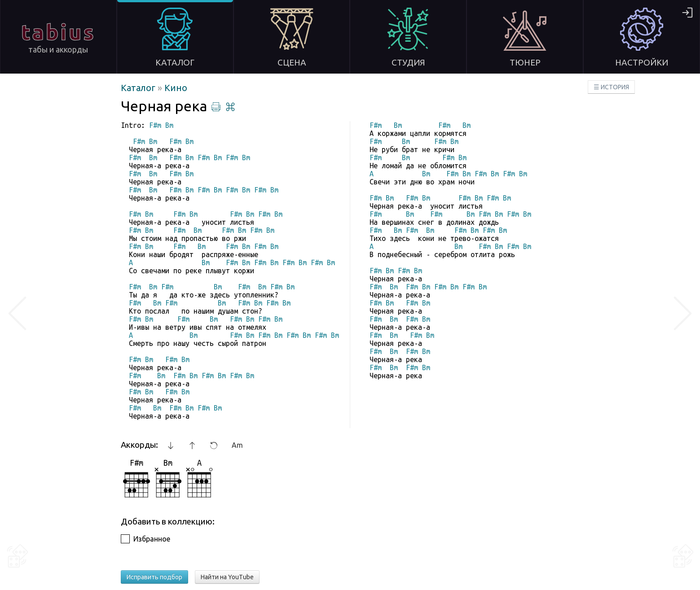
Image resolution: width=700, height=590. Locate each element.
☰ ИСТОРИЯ (611, 87)
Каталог (139, 88)
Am (237, 445)
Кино (176, 88)
